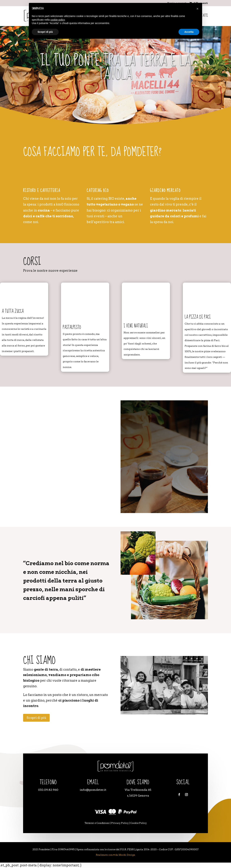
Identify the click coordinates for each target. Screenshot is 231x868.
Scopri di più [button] (45, 32)
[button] (197, 9)
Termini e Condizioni (97, 823)
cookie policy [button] (58, 20)
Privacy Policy (120, 823)
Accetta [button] (189, 32)
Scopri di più (36, 718)
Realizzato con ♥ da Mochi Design (116, 855)
